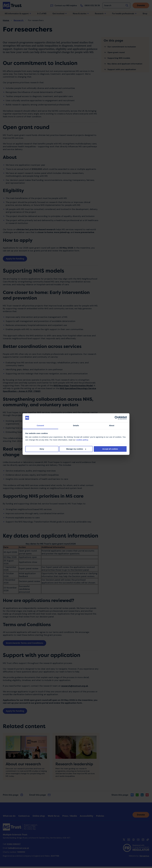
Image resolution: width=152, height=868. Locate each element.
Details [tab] (76, 426)
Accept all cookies (110, 449)
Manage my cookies (76, 449)
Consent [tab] (40, 426)
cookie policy (82, 440)
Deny (42, 449)
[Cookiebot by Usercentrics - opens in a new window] (116, 418)
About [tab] (112, 426)
